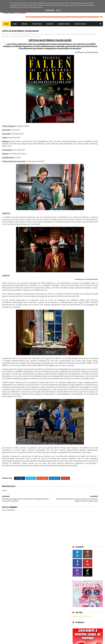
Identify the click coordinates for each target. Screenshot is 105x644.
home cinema (94, 236)
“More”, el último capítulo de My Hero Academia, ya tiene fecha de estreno (92, 611)
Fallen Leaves (24, 38)
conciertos (97, 224)
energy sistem (91, 232)
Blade (85, 165)
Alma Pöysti (34, 35)
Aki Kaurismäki (24, 35)
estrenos (16, 38)
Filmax (88, 169)
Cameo (92, 165)
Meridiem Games (79, 181)
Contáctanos (80, 24)
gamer (85, 236)
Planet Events (94, 189)
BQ (96, 161)
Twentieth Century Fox (81, 208)
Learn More (50, 10)
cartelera (46, 35)
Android (90, 161)
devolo (76, 232)
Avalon (41, 35)
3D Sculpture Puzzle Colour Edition (85, 153)
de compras (95, 228)
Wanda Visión (93, 216)
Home (6, 24)
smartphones (78, 240)
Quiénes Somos (64, 24)
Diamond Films (79, 169)
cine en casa (87, 224)
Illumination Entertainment (83, 177)
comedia (57, 35)
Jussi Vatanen (46, 38)
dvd (82, 232)
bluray (97, 220)
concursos (77, 228)
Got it (59, 10)
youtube (96, 244)
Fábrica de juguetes (80, 173)
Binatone (77, 165)
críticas (5, 38)
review (4, 40)
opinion (64, 38)
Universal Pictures (80, 216)
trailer (98, 240)
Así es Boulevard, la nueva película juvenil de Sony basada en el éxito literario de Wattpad (92, 621)
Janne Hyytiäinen (35, 38)
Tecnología (37, 24)
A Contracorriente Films (82, 157)
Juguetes (50, 24)
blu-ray (90, 220)
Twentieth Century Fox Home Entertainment (83, 213)
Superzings (77, 201)
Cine (15, 24)
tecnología (89, 240)
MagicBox (98, 177)
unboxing (77, 244)
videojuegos (87, 244)
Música (25, 24)
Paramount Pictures (80, 189)
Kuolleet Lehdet (56, 38)
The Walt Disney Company (83, 205)
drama (10, 38)
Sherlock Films (84, 193)
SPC (75, 193)
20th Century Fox (79, 150)
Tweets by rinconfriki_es (82, 101)
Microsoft (91, 181)
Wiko (75, 220)
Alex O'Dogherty (79, 161)
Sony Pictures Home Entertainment (85, 197)
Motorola (77, 185)
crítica (63, 35)
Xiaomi (82, 220)
